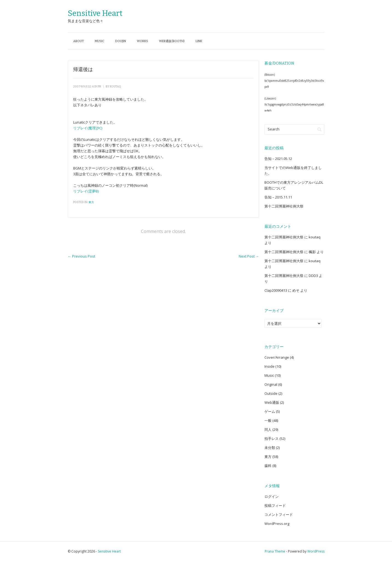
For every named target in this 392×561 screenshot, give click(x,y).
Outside (271, 393)
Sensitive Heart (95, 13)
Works (142, 41)
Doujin (121, 41)
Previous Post (81, 256)
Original (271, 384)
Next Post (249, 256)
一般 (268, 420)
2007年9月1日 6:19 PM (87, 87)
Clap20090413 (276, 290)
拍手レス (272, 439)
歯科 (268, 466)
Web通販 (272, 402)
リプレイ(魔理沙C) (88, 128)
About (79, 41)
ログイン (272, 496)
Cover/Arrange (277, 357)
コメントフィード (279, 515)
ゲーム (270, 411)
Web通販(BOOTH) (172, 41)
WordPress (316, 551)
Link (199, 41)
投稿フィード (275, 506)
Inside (269, 366)
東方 (91, 202)
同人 (268, 429)
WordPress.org (277, 524)
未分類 (270, 448)
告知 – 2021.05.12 (278, 159)
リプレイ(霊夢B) (86, 191)
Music (100, 41)
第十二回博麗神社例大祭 (284, 206)
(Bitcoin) (270, 75)
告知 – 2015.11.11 (278, 197)
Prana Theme (275, 551)
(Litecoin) (270, 98)
